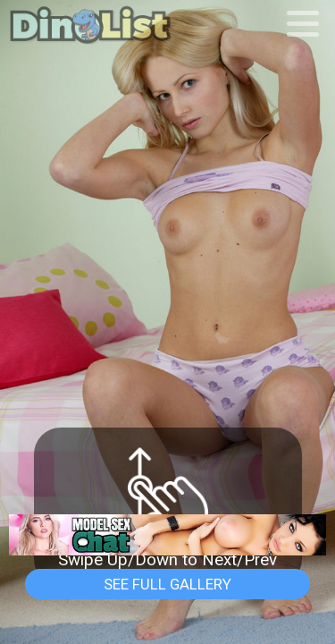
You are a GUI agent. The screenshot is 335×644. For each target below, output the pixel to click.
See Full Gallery (167, 584)
